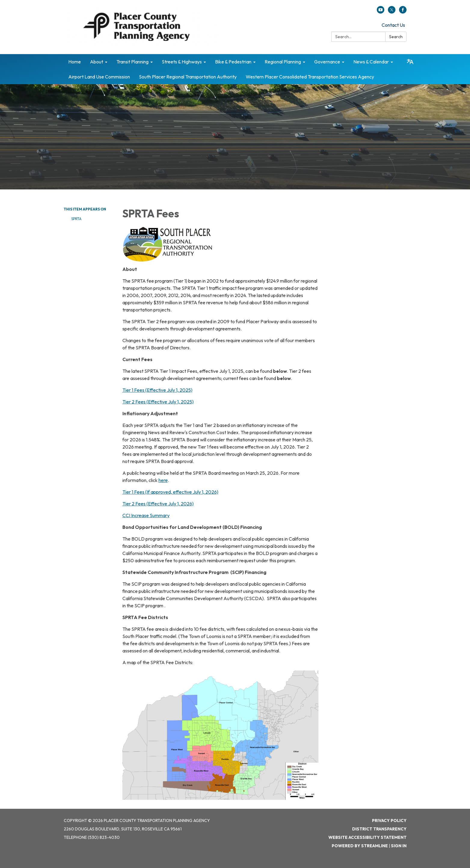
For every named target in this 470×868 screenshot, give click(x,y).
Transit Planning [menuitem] (132, 62)
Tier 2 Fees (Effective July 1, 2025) (158, 402)
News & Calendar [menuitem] (371, 62)
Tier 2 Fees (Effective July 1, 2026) (158, 504)
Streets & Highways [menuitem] (182, 62)
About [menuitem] (97, 62)
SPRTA (76, 219)
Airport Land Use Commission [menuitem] (99, 77)
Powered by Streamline (360, 846)
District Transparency (379, 829)
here (163, 480)
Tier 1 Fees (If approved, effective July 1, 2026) (170, 492)
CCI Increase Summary (146, 515)
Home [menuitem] (75, 62)
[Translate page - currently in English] (410, 62)
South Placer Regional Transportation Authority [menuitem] (188, 77)
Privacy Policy (389, 820)
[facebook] (403, 12)
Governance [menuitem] (327, 62)
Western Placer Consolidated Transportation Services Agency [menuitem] (310, 77)
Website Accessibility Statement (367, 837)
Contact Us (393, 25)
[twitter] (392, 12)
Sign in (399, 846)
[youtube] (381, 12)
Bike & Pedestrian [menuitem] (233, 62)
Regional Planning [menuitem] (283, 62)
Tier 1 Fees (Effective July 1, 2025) (157, 390)
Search (396, 37)
